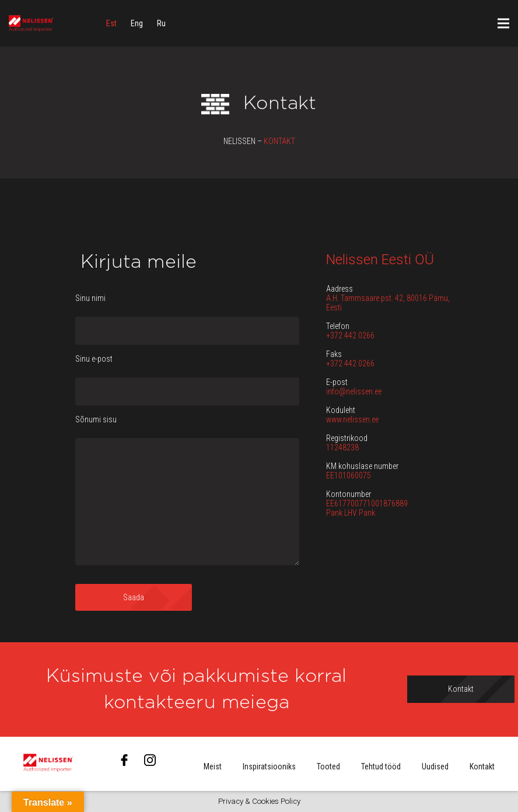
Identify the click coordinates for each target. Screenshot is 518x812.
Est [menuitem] (111, 23)
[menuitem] (111, 23)
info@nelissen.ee (354, 391)
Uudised (435, 766)
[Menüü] (503, 23)
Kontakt (482, 766)
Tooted (328, 766)
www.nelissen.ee (352, 419)
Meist (213, 766)
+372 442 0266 (350, 335)
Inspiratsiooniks (269, 766)
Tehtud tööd (381, 766)
